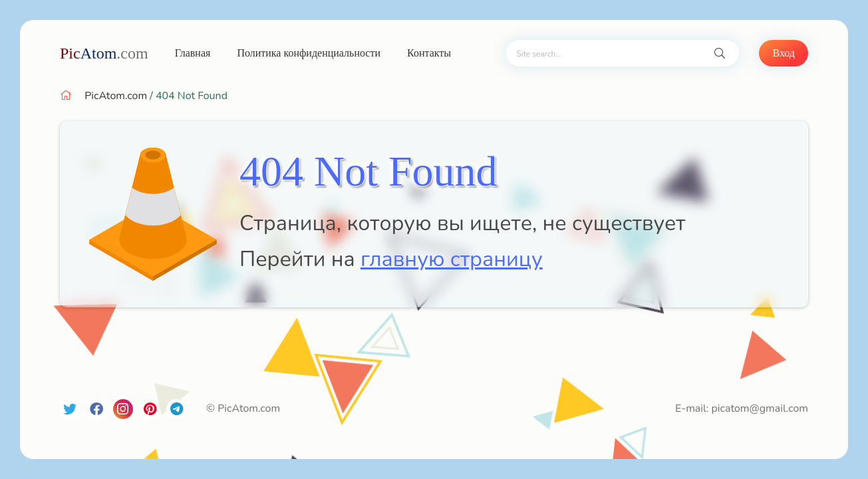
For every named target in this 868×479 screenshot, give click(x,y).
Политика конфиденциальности (309, 53)
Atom (104, 53)
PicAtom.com (116, 96)
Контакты (429, 53)
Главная (193, 53)
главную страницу (452, 259)
